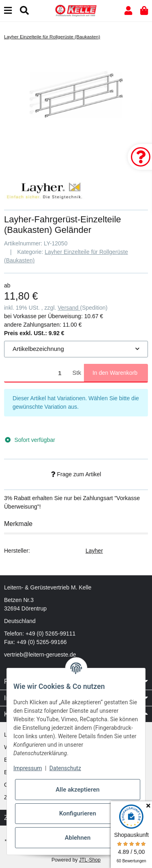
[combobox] (76, 349)
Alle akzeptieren (77, 790)
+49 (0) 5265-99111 (50, 634)
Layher (94, 551)
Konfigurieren (78, 813)
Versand (69, 308)
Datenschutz (65, 768)
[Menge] (37, 373)
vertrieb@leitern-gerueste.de (40, 655)
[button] (128, 11)
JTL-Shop (90, 860)
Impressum (28, 768)
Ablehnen (78, 838)
